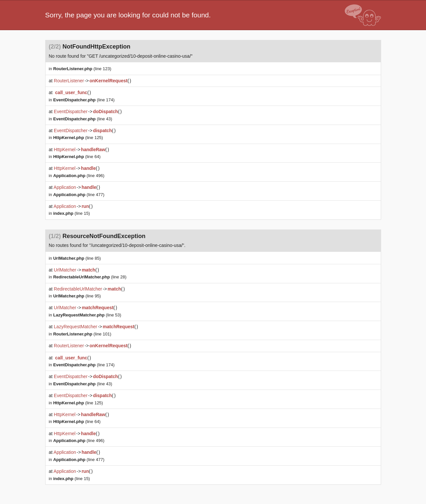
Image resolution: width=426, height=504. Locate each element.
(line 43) (83, 119)
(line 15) (71, 213)
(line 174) (84, 100)
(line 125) (78, 138)
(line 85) (77, 258)
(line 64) (77, 157)
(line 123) (82, 69)
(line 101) (82, 334)
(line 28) (90, 277)
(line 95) (77, 296)
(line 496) (79, 176)
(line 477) (79, 195)
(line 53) (87, 315)
